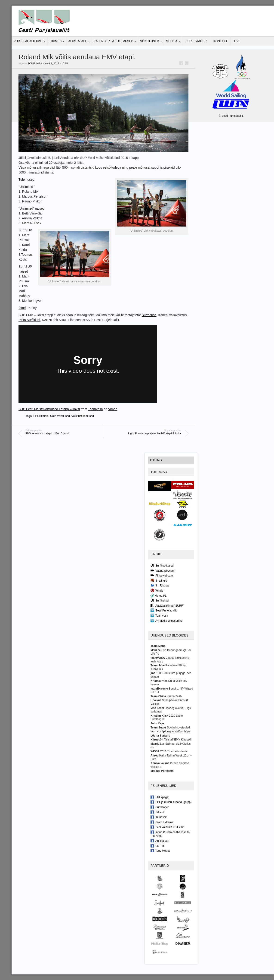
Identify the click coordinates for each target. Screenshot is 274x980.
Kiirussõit (159, 817)
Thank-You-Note (177, 751)
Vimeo (113, 409)
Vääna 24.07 (175, 696)
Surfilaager (196, 41)
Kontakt (220, 41)
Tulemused (26, 180)
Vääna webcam (163, 570)
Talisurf (157, 812)
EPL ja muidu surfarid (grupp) (171, 802)
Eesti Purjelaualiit (164, 610)
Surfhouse (149, 315)
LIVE (237, 41)
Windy (157, 590)
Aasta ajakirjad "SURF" (167, 605)
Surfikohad (160, 600)
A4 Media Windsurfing (166, 621)
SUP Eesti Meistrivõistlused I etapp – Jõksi (49, 409)
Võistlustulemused (83, 416)
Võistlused (150, 41)
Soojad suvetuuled (178, 728)
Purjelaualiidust (28, 41)
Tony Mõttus (160, 851)
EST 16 (158, 846)
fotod (22, 308)
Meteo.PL (159, 596)
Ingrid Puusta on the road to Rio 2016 (170, 834)
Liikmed (55, 41)
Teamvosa (95, 409)
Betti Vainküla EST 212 (167, 827)
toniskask (35, 63)
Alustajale (78, 41)
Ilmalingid (159, 580)
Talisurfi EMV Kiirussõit (178, 740)
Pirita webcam (162, 575)
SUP (53, 416)
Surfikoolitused (162, 565)
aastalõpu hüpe (181, 731)
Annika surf (160, 841)
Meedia (172, 41)
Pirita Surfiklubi (29, 320)
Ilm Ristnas (160, 585)
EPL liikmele (41, 416)
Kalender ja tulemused (114, 41)
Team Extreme (162, 822)
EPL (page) (160, 797)
